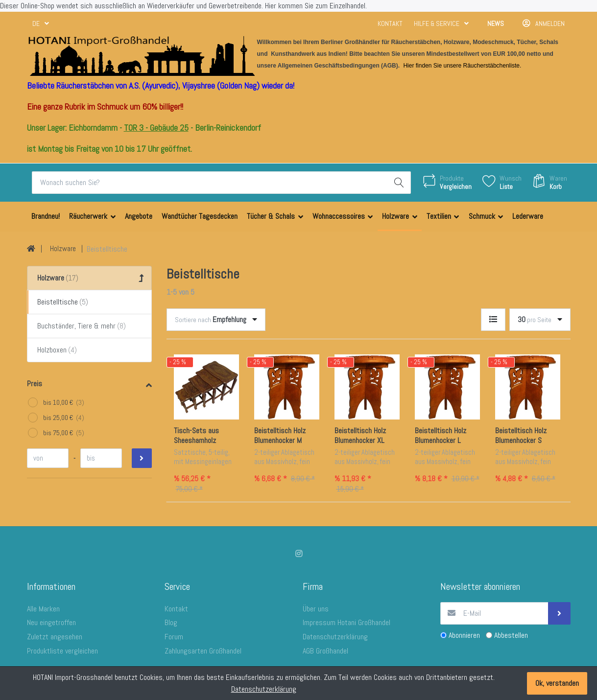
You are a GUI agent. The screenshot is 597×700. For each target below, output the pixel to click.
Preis (35, 384)
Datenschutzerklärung (264, 689)
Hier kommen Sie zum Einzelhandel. (316, 6)
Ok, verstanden (557, 683)
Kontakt (390, 23)
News (496, 23)
